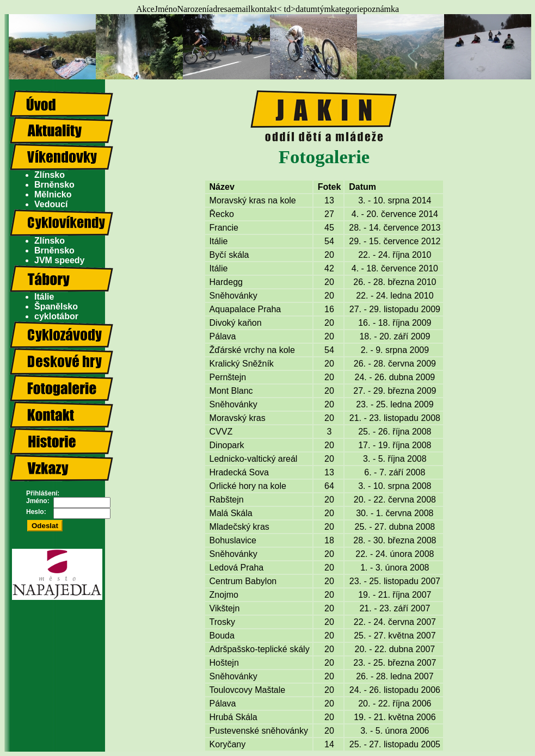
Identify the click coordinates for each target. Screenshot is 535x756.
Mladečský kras (239, 527)
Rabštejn (227, 500)
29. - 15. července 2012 (395, 241)
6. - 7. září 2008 (395, 472)
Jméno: (38, 501)
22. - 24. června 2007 (395, 622)
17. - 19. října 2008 (395, 445)
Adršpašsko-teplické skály (260, 649)
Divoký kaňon (236, 323)
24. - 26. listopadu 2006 (395, 690)
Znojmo (224, 595)
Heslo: (36, 512)
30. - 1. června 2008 (395, 513)
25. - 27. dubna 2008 (395, 527)
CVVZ (221, 432)
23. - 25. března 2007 (395, 663)
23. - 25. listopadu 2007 (395, 581)
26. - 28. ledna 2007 (395, 676)
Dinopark (227, 445)
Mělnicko (53, 194)
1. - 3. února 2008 (395, 568)
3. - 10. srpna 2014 (395, 200)
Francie (224, 228)
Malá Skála (231, 513)
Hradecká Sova (239, 472)
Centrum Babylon (243, 581)
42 (329, 268)
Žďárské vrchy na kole (252, 350)
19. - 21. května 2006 (395, 717)
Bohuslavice (233, 540)
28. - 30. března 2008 (395, 540)
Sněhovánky (233, 296)
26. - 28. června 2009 (395, 364)
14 (329, 744)
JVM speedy (59, 260)
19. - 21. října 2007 (395, 595)
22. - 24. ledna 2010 (395, 296)
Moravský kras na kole (253, 200)
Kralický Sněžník (242, 364)
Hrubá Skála (233, 717)
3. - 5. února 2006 (395, 731)
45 (329, 228)
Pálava (223, 336)
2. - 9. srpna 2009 (395, 350)
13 (329, 200)
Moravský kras (238, 418)
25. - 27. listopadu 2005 (395, 744)
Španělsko (56, 306)
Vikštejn (225, 608)
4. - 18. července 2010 (395, 268)
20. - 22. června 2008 (395, 500)
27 (329, 214)
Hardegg (226, 282)
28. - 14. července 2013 (395, 228)
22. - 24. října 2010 (395, 255)
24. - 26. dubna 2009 (395, 377)
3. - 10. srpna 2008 (395, 486)
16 (329, 309)
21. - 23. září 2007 (395, 608)
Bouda (222, 636)
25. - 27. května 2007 (395, 636)
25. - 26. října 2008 (395, 432)
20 (329, 255)
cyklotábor (56, 316)
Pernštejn (228, 377)
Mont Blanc (231, 391)
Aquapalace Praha (245, 309)
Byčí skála (229, 255)
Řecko (222, 214)
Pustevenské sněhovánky (259, 731)
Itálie (44, 297)
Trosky (222, 622)
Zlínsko (50, 175)
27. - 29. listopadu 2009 (395, 309)
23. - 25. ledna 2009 (395, 404)
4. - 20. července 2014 (395, 214)
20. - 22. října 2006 (395, 704)
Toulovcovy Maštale (248, 690)
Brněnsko (54, 185)
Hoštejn (224, 663)
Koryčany (228, 744)
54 (329, 241)
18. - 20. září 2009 (395, 336)
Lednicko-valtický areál (254, 459)
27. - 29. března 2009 (395, 391)
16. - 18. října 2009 (395, 323)
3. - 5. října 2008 (395, 459)
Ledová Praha (237, 568)
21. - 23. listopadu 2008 (395, 418)
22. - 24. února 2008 (395, 554)
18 (329, 540)
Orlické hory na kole (248, 486)
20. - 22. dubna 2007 (395, 649)
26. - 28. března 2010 (395, 282)
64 (329, 486)
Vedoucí (51, 204)
